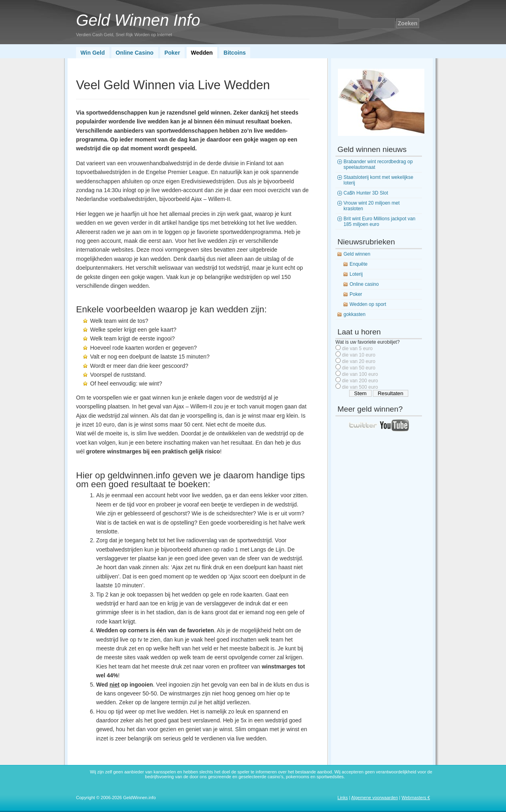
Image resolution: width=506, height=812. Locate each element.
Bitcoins (235, 53)
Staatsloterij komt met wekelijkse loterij (378, 180)
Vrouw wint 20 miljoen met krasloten (372, 206)
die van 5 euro (357, 349)
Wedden (202, 53)
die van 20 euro (359, 361)
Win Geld (93, 53)
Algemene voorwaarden (374, 798)
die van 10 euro (359, 355)
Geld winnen (357, 254)
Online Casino (135, 53)
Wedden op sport (368, 304)
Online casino (364, 284)
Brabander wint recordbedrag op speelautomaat (378, 164)
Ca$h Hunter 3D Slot (366, 193)
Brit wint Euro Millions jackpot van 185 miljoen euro (379, 221)
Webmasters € (416, 798)
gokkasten (355, 314)
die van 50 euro (359, 368)
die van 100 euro (360, 374)
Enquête (359, 264)
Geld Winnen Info (138, 20)
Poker (172, 53)
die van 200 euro (360, 381)
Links (343, 798)
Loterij (356, 274)
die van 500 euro (360, 387)
